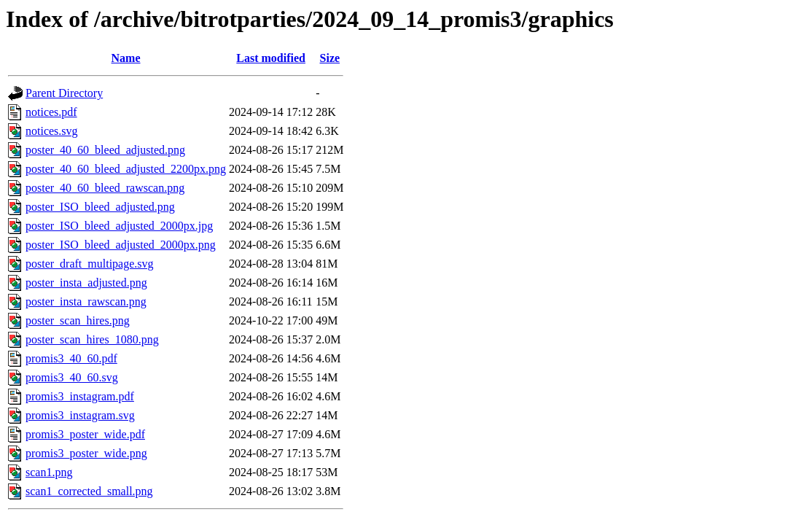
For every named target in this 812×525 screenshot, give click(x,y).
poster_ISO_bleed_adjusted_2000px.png (121, 245)
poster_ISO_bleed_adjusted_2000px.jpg (119, 226)
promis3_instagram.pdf (80, 396)
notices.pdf (51, 112)
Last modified (271, 58)
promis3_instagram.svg (80, 415)
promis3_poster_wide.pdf (85, 434)
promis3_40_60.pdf (71, 358)
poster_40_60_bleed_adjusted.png (105, 150)
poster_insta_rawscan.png (86, 302)
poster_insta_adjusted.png (86, 283)
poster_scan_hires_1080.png (92, 339)
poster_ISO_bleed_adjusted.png (100, 207)
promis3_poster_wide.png (86, 453)
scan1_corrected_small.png (89, 491)
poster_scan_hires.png (78, 320)
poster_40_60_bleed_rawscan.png (105, 188)
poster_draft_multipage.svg (90, 264)
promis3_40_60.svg (72, 377)
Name (126, 58)
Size (330, 58)
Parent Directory (64, 93)
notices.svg (52, 131)
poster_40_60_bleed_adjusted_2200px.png (126, 169)
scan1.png (49, 472)
